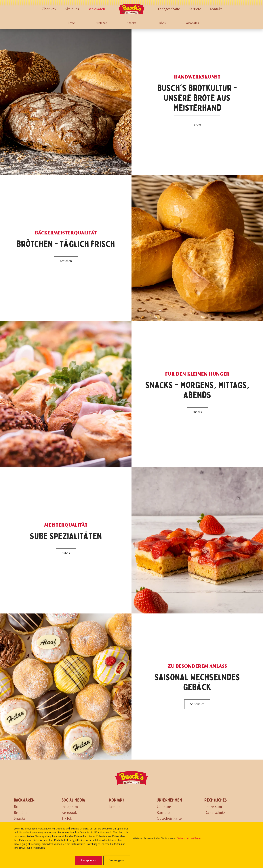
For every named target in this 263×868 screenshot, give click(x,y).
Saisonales (192, 23)
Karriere (195, 9)
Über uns (49, 9)
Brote (71, 23)
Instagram (70, 807)
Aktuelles (72, 9)
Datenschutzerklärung (189, 839)
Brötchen (101, 23)
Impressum (213, 807)
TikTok (67, 819)
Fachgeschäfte (169, 9)
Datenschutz (215, 813)
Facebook (69, 813)
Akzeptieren (88, 860)
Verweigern (117, 860)
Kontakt (216, 9)
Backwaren (96, 9)
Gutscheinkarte (169, 819)
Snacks (131, 23)
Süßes (162, 23)
